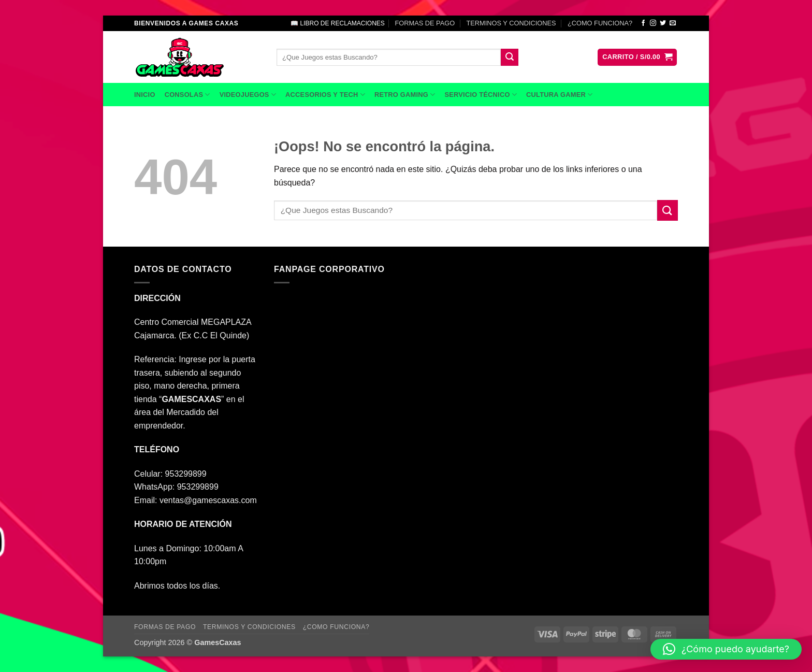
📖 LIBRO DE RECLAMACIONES (338, 23)
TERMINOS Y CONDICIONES (511, 23)
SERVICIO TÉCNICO (481, 95)
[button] (637, 57)
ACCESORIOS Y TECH (325, 95)
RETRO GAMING (405, 95)
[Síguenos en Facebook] (643, 23)
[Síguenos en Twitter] (663, 23)
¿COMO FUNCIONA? (600, 23)
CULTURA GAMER (559, 95)
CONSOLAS (187, 95)
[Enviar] (510, 58)
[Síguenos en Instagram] (653, 23)
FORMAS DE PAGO (425, 23)
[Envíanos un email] (673, 23)
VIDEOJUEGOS (248, 95)
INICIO (145, 95)
